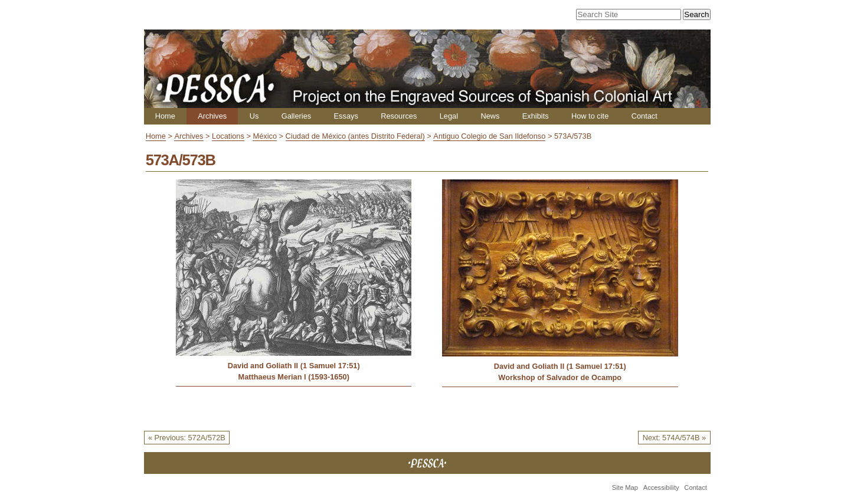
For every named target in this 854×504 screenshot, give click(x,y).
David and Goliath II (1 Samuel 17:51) (294, 366)
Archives (212, 116)
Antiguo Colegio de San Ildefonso (489, 136)
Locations (228, 136)
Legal (449, 116)
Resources (399, 116)
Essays (346, 116)
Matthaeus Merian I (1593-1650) (293, 377)
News (490, 116)
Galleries (297, 116)
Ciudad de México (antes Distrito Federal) (355, 136)
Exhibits (536, 116)
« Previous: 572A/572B (187, 438)
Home (165, 116)
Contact (644, 116)
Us (254, 116)
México (265, 136)
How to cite (590, 116)
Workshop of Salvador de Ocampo (560, 377)
